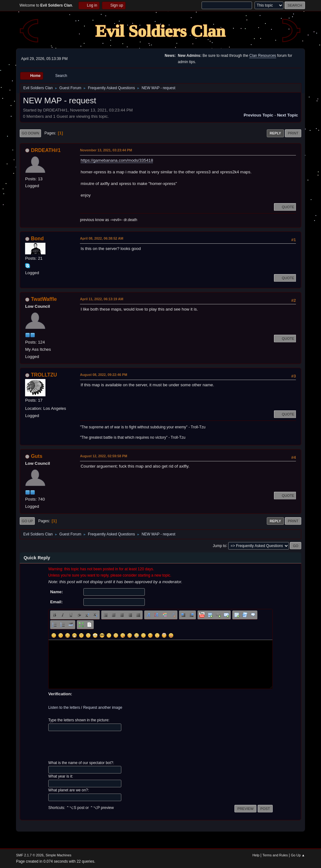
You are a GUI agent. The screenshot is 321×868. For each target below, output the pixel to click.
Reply (275, 133)
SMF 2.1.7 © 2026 (30, 855)
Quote (285, 207)
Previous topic (258, 115)
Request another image (103, 708)
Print (293, 133)
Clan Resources (263, 56)
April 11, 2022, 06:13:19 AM (102, 299)
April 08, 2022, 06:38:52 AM (102, 238)
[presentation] (96, 746)
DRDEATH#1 (46, 150)
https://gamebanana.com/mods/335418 (117, 160)
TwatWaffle (44, 299)
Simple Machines (59, 855)
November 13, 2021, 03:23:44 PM (106, 150)
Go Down (30, 133)
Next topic (288, 115)
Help (256, 855)
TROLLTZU (44, 375)
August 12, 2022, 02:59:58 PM (103, 456)
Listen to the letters (64, 708)
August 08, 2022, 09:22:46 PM (103, 375)
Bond (37, 239)
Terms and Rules (275, 855)
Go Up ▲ (298, 855)
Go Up (27, 521)
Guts (37, 456)
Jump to (220, 545)
